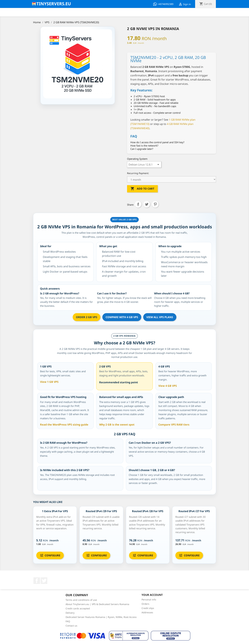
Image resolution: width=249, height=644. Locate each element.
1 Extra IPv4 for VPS (55, 511)
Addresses (147, 612)
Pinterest (155, 204)
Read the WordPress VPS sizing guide (64, 425)
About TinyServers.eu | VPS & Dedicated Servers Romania (97, 604)
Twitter (44, 581)
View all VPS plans (160, 317)
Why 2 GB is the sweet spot (117, 425)
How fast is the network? (144, 146)
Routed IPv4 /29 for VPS (101, 511)
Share (138, 204)
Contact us (71, 626)
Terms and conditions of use (81, 600)
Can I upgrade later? (142, 149)
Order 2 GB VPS (87, 317)
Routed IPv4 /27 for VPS (194, 511)
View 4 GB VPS (168, 386)
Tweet (147, 204)
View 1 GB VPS (49, 382)
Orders (145, 604)
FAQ (68, 621)
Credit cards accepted (78, 608)
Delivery (70, 613)
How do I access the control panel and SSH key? (157, 142)
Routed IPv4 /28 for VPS (148, 511)
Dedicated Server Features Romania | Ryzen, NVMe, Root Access (101, 617)
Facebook (37, 581)
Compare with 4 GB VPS (122, 317)
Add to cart (142, 189)
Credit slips (148, 608)
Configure (50, 555)
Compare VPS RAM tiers (174, 425)
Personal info (149, 600)
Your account (152, 595)
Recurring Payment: (138, 173)
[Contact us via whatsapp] (164, 4)
